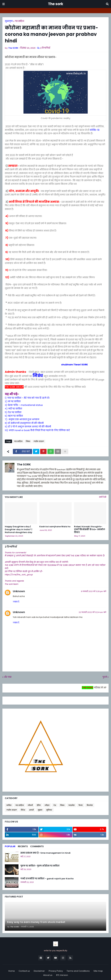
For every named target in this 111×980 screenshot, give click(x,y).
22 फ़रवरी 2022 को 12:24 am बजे (92, 612)
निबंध (38, 376)
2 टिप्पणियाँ (45, 48)
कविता (9, 805)
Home (12, 971)
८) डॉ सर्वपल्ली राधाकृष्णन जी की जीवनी (24, 423)
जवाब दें (16, 602)
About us (48, 975)
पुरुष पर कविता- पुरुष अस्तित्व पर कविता (40, 866)
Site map (98, 971)
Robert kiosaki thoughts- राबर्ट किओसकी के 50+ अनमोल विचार (90, 530)
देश (55, 805)
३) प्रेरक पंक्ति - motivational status (24, 405)
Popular (10, 846)
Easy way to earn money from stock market (36, 922)
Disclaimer (39, 971)
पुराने (105, 677)
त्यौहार (47, 805)
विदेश (23, 810)
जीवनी (30, 805)
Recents (23, 846)
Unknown (19, 591)
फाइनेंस (71, 805)
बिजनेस (90, 805)
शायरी (31, 810)
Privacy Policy (56, 971)
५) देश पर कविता (13, 412)
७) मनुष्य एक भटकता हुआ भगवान (22, 419)
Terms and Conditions (78, 971)
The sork (56, 4)
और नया (8, 677)
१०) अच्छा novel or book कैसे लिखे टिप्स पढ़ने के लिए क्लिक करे (37, 430)
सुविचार (49, 810)
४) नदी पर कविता (13, 409)
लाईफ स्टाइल (39, 441)
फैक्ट (81, 805)
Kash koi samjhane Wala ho (55, 527)
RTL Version (62, 975)
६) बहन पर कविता (14, 416)
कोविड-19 (95, 130)
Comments (37, 846)
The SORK (24, 464)
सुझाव (40, 810)
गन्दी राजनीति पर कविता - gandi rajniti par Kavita (47, 879)
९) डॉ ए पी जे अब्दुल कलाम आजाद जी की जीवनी (28, 427)
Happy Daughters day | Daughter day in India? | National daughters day (19, 530)
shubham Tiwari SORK (46, 365)
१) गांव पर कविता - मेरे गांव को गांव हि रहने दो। (27, 398)
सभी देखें (103, 497)
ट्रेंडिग (39, 805)
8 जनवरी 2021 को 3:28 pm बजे (94, 591)
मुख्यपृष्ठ (9, 21)
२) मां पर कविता (13, 401)
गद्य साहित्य (19, 21)
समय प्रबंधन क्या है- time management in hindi (45, 853)
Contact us (24, 971)
